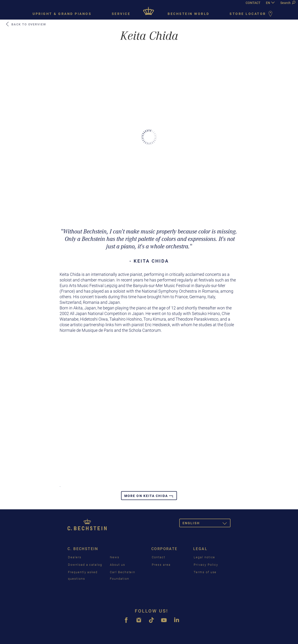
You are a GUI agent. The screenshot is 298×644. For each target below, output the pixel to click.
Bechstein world (189, 14)
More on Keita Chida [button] (149, 496)
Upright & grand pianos (62, 14)
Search (288, 3)
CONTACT (253, 3)
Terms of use (205, 572)
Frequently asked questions (83, 575)
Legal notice (204, 557)
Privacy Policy (206, 565)
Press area (161, 565)
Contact (159, 557)
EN (268, 3)
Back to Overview (26, 24)
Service (121, 14)
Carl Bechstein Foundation (123, 575)
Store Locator (252, 14)
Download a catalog (85, 565)
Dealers (75, 557)
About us (118, 565)
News (115, 557)
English (207, 524)
